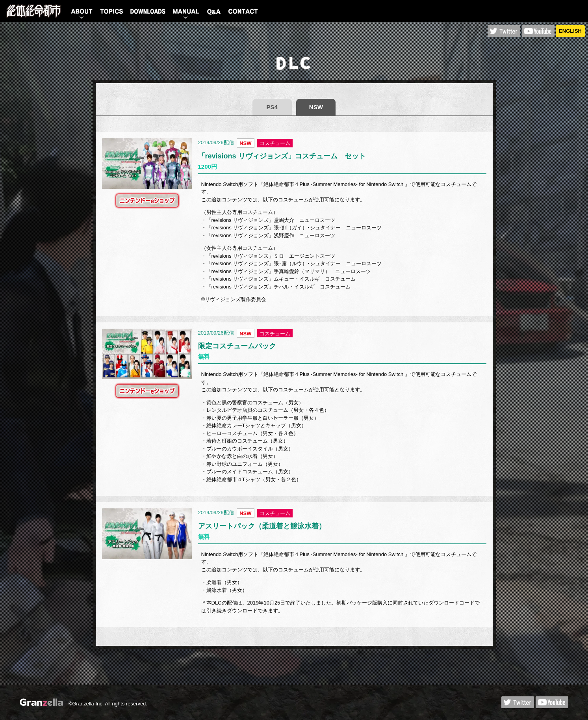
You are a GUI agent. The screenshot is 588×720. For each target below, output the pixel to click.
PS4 (272, 107)
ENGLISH (570, 31)
